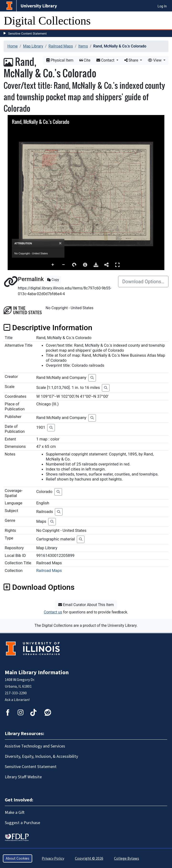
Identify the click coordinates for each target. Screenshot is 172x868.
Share (132, 60)
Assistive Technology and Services (35, 746)
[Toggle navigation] (165, 21)
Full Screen (117, 265)
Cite (85, 60)
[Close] (60, 243)
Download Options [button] (39, 587)
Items (83, 46)
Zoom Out (64, 265)
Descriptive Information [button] (48, 328)
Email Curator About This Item (86, 605)
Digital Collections (47, 21)
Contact (106, 60)
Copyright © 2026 (89, 858)
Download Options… (143, 282)
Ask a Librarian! (17, 700)
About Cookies (18, 858)
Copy (53, 280)
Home (13, 46)
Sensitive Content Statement (27, 34)
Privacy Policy (53, 858)
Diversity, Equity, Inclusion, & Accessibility (41, 756)
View (155, 60)
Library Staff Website (23, 777)
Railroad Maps (61, 46)
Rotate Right (74, 265)
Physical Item (60, 60)
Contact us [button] (53, 612)
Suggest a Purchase (22, 823)
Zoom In (53, 265)
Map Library (33, 46)
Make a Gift (15, 813)
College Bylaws (127, 858)
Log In (162, 6)
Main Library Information (37, 672)
